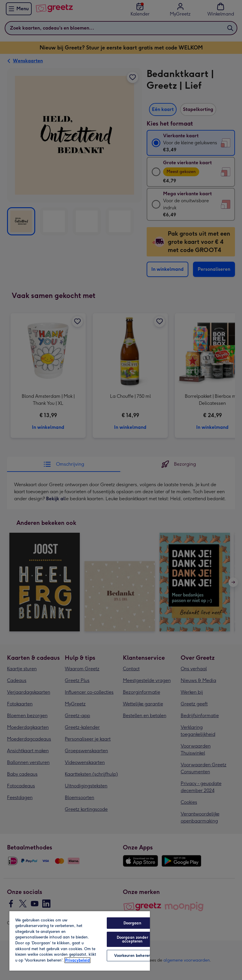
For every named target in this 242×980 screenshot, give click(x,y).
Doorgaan (132, 923)
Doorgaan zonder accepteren (132, 939)
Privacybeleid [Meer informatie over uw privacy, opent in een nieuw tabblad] (77, 960)
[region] (80, 941)
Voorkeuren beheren (132, 956)
